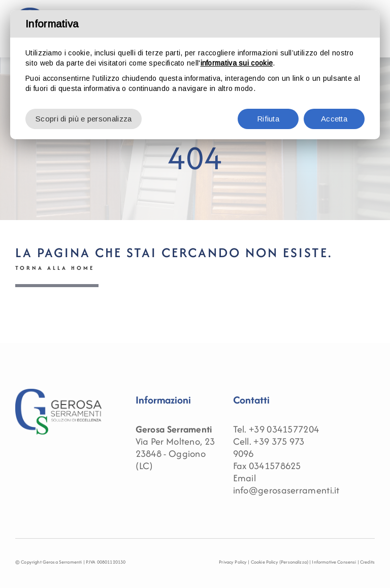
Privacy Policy (233, 562)
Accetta (334, 119)
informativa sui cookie (237, 63)
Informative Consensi (334, 562)
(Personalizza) (294, 562)
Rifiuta (268, 119)
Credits (367, 562)
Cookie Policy (265, 562)
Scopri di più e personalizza (84, 119)
